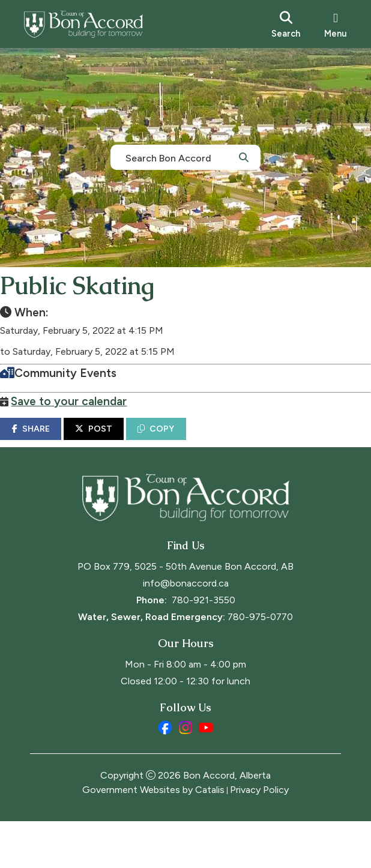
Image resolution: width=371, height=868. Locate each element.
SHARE (60, 441)
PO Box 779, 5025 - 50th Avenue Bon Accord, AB (185, 613)
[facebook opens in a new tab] (165, 774)
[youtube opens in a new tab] (206, 774)
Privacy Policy (259, 836)
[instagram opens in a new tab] (185, 774)
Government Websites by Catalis (153, 836)
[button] (244, 157)
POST (124, 441)
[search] (286, 24)
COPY (186, 441)
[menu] (336, 24)
